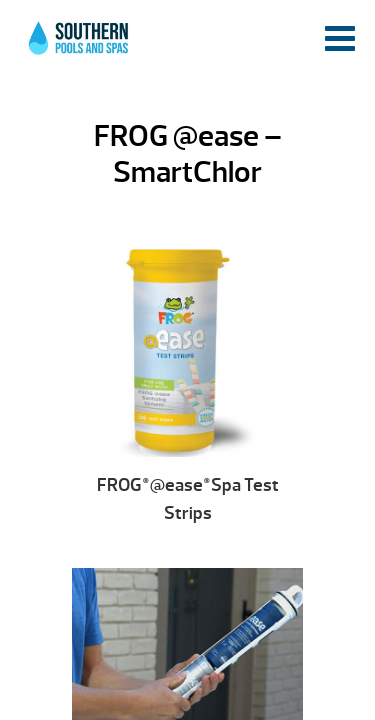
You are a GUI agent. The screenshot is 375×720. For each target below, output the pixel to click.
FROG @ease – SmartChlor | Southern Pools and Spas (80, 45)
